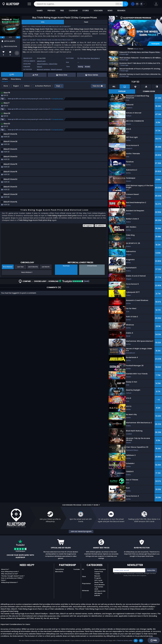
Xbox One (87, 58)
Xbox (84, 576)
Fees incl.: (98, 86)
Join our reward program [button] (81, 531)
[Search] (125, 4)
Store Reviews (99, 585)
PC (83, 569)
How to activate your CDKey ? (12, 578)
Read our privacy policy (125, 640)
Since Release (8, 293)
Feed (86, 22)
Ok (136, 641)
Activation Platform (43, 86)
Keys (58, 86)
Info (43, 22)
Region (16, 86)
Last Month (46, 293)
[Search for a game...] (81, 4)
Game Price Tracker (99, 573)
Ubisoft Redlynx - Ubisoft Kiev (47, 64)
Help (154, 640)
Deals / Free (99, 582)
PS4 (81, 58)
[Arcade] (88, 68)
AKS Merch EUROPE (98, 594)
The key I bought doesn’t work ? (13, 576)
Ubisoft (40, 67)
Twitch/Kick (59, 569)
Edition (27, 86)
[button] (156, 4)
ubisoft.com (41, 61)
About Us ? (5, 569)
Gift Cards (98, 580)
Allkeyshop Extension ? (9, 582)
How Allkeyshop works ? (10, 572)
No (141, 641)
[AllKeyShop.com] (11, 4)
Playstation (86, 584)
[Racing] (81, 68)
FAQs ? (4, 580)
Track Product (27, 299)
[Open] (29, 4)
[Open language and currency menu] (138, 4)
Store (6, 86)
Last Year (20, 293)
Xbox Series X (95, 58)
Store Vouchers (100, 569)
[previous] (2, 37)
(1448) (74, 308)
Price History (16, 79)
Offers (5, 79)
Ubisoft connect (57, 69)
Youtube (77, 569)
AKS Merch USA (100, 591)
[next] (18, 37)
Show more (139, 49)
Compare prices (57, 99)
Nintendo (85, 591)
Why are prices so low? (10, 574)
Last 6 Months (33, 293)
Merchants (59, 572)
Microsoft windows (43, 69)
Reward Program (98, 577)
